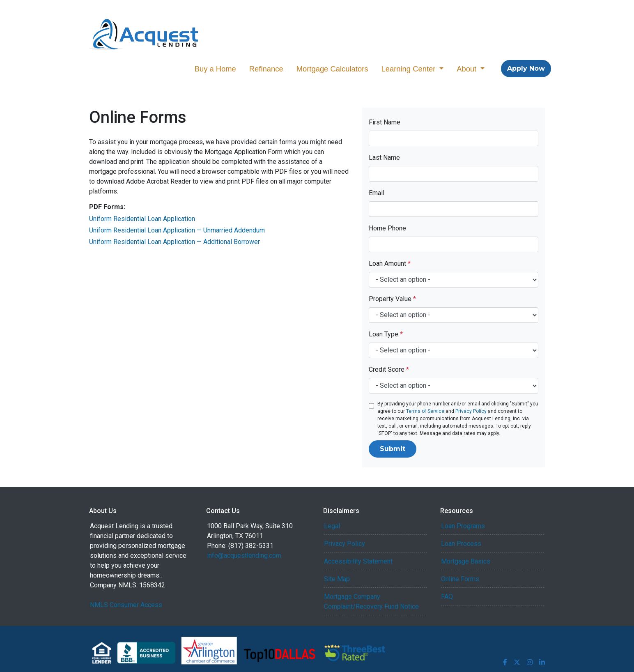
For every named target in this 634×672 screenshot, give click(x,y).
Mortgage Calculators (332, 69)
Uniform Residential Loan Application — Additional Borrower (175, 242)
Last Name (384, 158)
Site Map (337, 579)
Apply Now (526, 68)
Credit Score (389, 369)
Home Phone (387, 228)
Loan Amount (390, 264)
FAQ (447, 597)
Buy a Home (215, 69)
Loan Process (461, 544)
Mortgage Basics (466, 561)
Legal (332, 526)
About (467, 69)
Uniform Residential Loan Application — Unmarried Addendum (177, 230)
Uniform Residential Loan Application (142, 219)
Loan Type (386, 334)
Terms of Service (425, 411)
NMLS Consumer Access (126, 605)
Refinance (266, 69)
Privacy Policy (471, 411)
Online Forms (460, 579)
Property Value (392, 299)
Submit (393, 449)
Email (377, 193)
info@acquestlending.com (244, 556)
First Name (385, 122)
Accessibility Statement (358, 561)
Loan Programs (463, 526)
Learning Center (409, 69)
